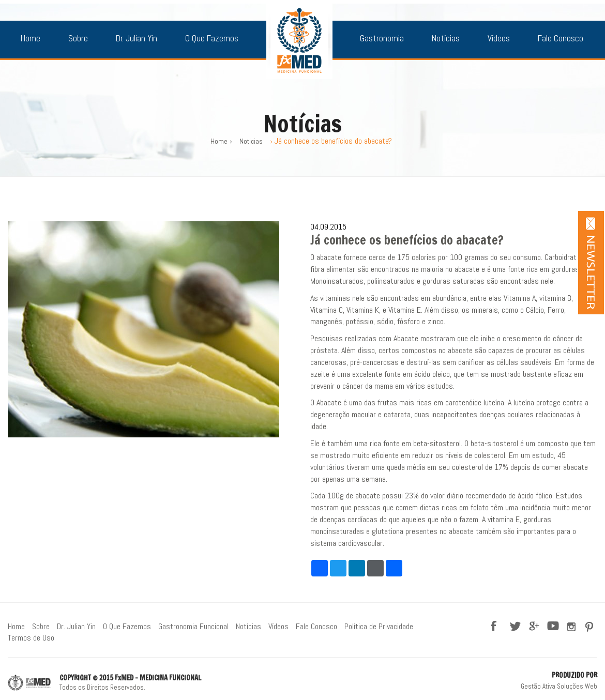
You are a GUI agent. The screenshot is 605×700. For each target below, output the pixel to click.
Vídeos (499, 38)
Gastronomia (382, 38)
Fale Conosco (561, 38)
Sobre (78, 38)
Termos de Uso (31, 638)
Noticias (251, 141)
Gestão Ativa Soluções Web (559, 686)
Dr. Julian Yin (137, 38)
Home (31, 38)
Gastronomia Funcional (193, 626)
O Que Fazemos (212, 38)
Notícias (446, 38)
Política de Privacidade (379, 626)
